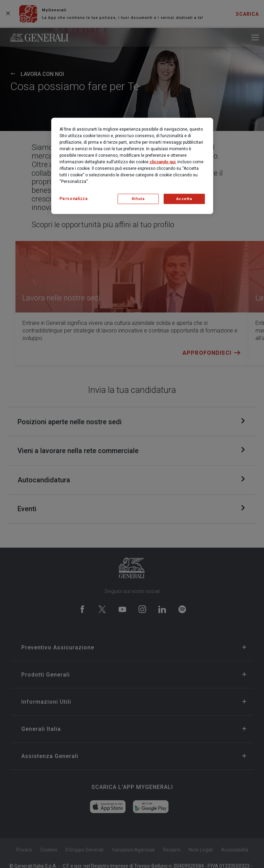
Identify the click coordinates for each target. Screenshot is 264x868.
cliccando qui (162, 162)
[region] (132, 166)
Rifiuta (138, 199)
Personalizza (74, 198)
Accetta (184, 199)
